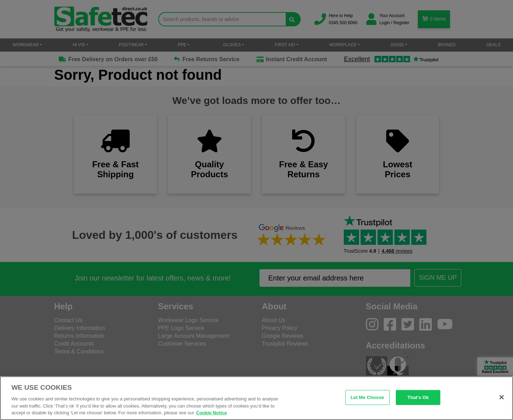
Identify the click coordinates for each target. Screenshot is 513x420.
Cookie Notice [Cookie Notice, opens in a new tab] (211, 413)
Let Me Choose (367, 397)
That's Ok (418, 397)
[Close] (502, 397)
